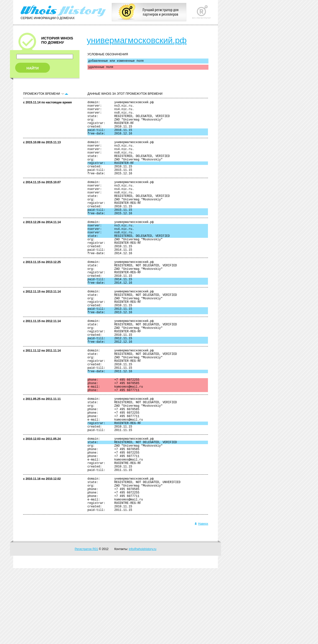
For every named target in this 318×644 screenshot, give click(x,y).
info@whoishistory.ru (143, 625)
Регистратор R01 (86, 625)
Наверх (201, 600)
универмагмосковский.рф (137, 40)
